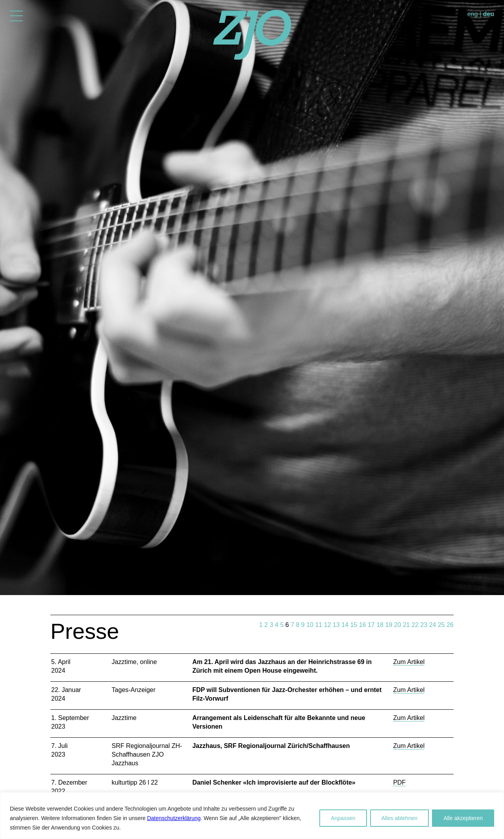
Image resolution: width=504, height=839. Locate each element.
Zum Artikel (409, 662)
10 (310, 625)
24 (433, 625)
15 (354, 625)
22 (415, 625)
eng (473, 14)
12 (328, 625)
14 (345, 625)
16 (363, 625)
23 (424, 625)
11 (319, 625)
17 (371, 625)
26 (450, 625)
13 (336, 625)
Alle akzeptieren (463, 818)
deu (489, 14)
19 (389, 625)
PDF (399, 782)
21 (406, 625)
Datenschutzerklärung (174, 818)
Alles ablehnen (400, 818)
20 (398, 625)
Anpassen (343, 818)
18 (380, 625)
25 (441, 625)
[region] (252, 816)
